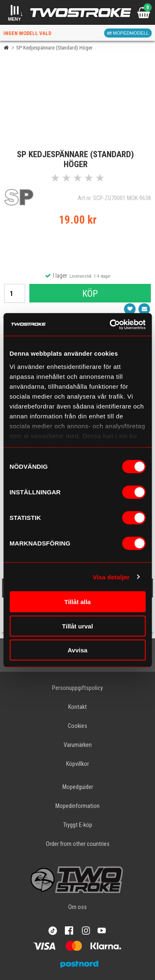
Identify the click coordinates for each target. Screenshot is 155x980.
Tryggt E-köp (78, 825)
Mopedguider (78, 787)
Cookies (77, 726)
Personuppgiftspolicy (77, 688)
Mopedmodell (128, 33)
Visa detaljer (111, 577)
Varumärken (78, 745)
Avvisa (78, 650)
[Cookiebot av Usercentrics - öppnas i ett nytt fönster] (110, 324)
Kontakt (77, 707)
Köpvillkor (77, 764)
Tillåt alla (78, 602)
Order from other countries (78, 844)
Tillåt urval (77, 626)
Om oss (77, 907)
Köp (90, 293)
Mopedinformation (77, 806)
